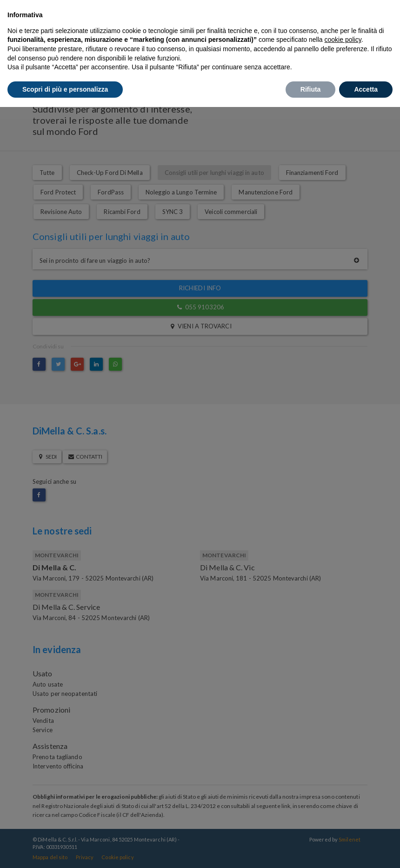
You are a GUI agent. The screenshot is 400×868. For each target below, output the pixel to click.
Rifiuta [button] (311, 89)
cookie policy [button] (343, 40)
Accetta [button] (366, 89)
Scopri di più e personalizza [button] (65, 89)
